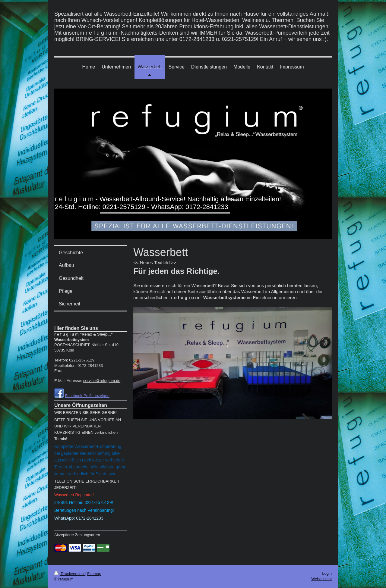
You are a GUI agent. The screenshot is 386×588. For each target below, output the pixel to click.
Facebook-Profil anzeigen (87, 396)
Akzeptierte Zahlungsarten (77, 535)
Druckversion (70, 574)
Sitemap (94, 574)
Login (327, 573)
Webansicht (321, 579)
